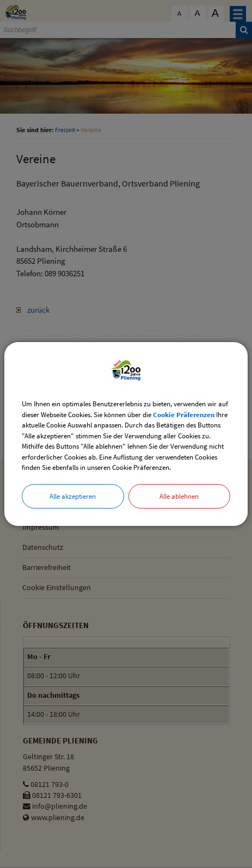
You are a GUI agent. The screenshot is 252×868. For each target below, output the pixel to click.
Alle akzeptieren (73, 496)
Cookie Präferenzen (184, 415)
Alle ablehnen (179, 496)
